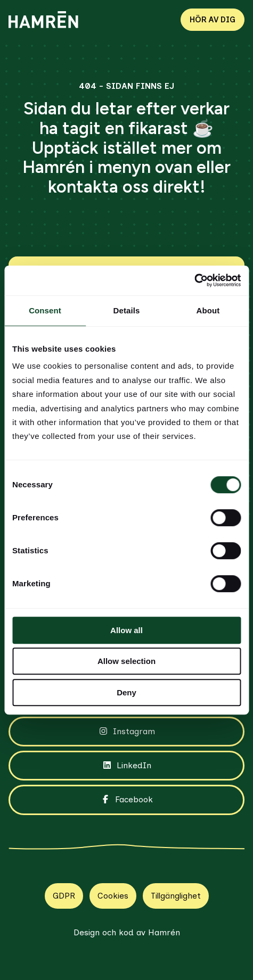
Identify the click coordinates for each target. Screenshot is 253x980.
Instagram (127, 732)
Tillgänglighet (176, 896)
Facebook (127, 800)
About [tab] (208, 310)
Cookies (113, 896)
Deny (127, 692)
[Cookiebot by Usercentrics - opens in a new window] (194, 280)
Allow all (127, 630)
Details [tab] (127, 310)
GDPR (64, 896)
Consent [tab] (45, 310)
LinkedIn (127, 766)
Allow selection (127, 661)
